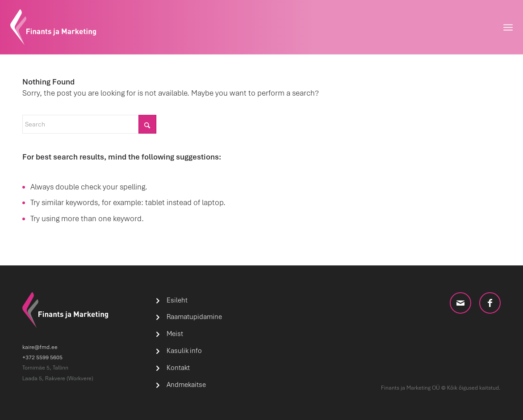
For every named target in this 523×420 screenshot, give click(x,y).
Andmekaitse (186, 385)
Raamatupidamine (194, 317)
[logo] (53, 27)
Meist (175, 334)
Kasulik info (184, 351)
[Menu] (508, 27)
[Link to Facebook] (490, 303)
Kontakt (178, 368)
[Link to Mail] (460, 303)
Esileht (177, 300)
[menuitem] (508, 27)
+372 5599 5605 (42, 357)
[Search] (89, 124)
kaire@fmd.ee (40, 347)
